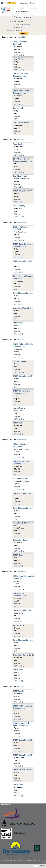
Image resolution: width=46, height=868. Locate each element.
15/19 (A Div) (19, 372)
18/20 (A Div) (19, 217)
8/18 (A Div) (19, 796)
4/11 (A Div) (19, 474)
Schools (21, 8)
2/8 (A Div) (18, 202)
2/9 (15, 387)
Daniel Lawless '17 (23, 12)
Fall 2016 (20, 139)
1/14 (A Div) (19, 751)
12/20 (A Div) (19, 70)
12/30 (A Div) (19, 155)
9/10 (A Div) (19, 606)
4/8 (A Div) (18, 621)
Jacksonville (33, 8)
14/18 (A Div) (19, 55)
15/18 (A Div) (19, 489)
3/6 (15, 87)
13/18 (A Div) (19, 551)
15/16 (16, 119)
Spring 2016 (21, 222)
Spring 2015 (21, 439)
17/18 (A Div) (19, 457)
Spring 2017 (21, 37)
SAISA (23, 27)
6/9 (15, 319)
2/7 (15, 651)
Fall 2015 (20, 339)
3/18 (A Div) (19, 334)
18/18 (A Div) (19, 172)
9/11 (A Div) (19, 104)
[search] (29, 3)
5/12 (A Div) (19, 257)
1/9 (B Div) (18, 781)
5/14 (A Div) (19, 702)
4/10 (16, 519)
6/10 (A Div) (19, 766)
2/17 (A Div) (19, 434)
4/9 (15, 536)
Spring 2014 (21, 571)
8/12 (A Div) (19, 719)
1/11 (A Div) (19, 736)
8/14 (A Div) (19, 636)
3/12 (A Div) (19, 357)
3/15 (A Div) (19, 304)
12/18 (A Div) (19, 240)
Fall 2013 (20, 686)
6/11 (16, 404)
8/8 (15, 289)
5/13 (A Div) (19, 187)
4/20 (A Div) (19, 681)
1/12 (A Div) (19, 272)
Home (11, 8)
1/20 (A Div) (19, 566)
